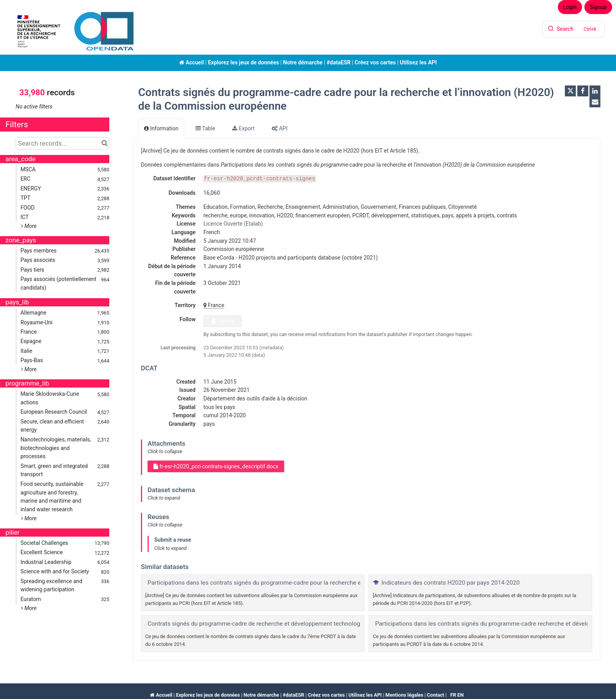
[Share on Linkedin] (595, 91)
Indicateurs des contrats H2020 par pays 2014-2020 (450, 583)
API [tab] (280, 128)
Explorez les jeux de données (244, 62)
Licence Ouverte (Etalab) (233, 224)
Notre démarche (303, 62)
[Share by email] (595, 102)
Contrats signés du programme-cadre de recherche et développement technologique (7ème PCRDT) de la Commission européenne (321, 624)
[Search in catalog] (104, 143)
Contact (436, 695)
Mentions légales (404, 695)
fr (453, 695)
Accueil (191, 62)
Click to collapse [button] (165, 451)
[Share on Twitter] (570, 91)
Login (570, 7)
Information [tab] (161, 128)
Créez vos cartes (375, 62)
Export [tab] (243, 128)
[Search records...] (62, 143)
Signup (598, 7)
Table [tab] (205, 128)
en (461, 695)
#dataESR (339, 62)
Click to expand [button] (164, 498)
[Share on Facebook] (583, 91)
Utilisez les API (418, 62)
